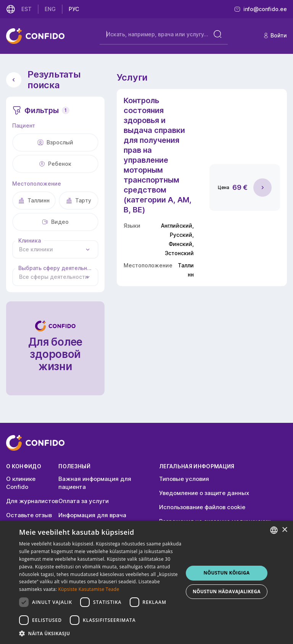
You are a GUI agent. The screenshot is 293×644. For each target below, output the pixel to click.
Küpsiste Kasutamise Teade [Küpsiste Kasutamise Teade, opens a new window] (89, 589)
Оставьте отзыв (29, 515)
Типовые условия (184, 479)
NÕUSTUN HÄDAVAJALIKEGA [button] (227, 591)
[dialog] (146, 582)
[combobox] (55, 249)
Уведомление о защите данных (204, 493)
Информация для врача (92, 515)
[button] (101, 634)
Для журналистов (32, 501)
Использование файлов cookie (202, 507)
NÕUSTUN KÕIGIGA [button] (226, 573)
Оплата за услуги (84, 501)
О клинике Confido (21, 483)
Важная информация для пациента (95, 483)
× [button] (284, 530)
